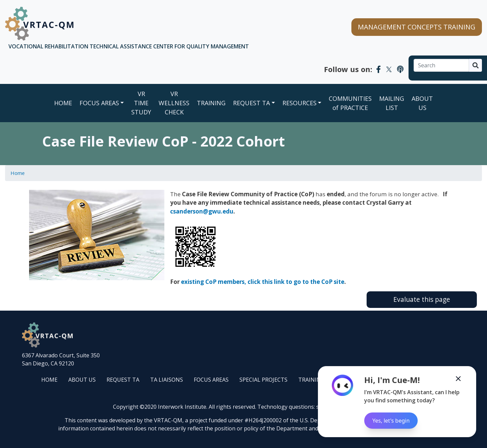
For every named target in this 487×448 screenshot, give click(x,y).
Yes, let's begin (391, 421)
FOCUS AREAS (99, 103)
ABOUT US (422, 103)
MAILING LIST (392, 103)
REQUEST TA (251, 103)
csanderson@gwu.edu (202, 211)
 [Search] (476, 65)
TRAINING (211, 103)
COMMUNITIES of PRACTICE (350, 103)
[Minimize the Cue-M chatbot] (458, 379)
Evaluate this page (422, 299)
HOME (49, 380)
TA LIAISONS (167, 380)
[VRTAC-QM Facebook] (378, 69)
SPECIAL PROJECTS (263, 380)
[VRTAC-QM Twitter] (389, 69)
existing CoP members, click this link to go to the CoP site (263, 282)
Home (63, 103)
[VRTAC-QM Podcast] (400, 69)
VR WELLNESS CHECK (174, 103)
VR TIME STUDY (141, 103)
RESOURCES (299, 103)
